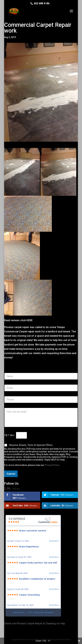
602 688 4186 (42, 3)
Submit (11, 474)
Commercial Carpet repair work (23, 332)
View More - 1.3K (33, 612)
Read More (54, 541)
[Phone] (41, 400)
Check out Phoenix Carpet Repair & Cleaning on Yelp (35, 623)
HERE (29, 320)
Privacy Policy (52, 465)
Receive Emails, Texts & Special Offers (31, 445)
